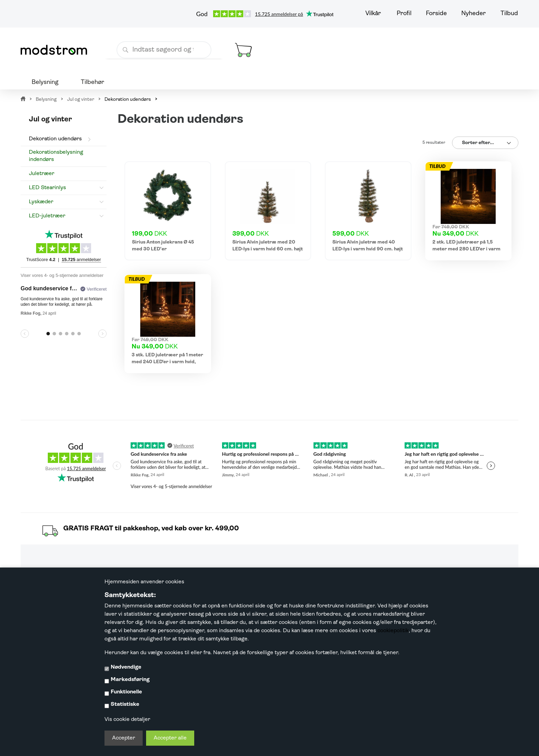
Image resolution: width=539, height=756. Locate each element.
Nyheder (474, 14)
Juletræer (42, 174)
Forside (436, 14)
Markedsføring (130, 680)
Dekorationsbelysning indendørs (56, 156)
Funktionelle (126, 692)
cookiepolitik (393, 631)
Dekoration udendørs (55, 139)
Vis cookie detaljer (127, 720)
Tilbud (509, 14)
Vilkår (373, 14)
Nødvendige (126, 667)
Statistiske (125, 704)
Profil (404, 14)
